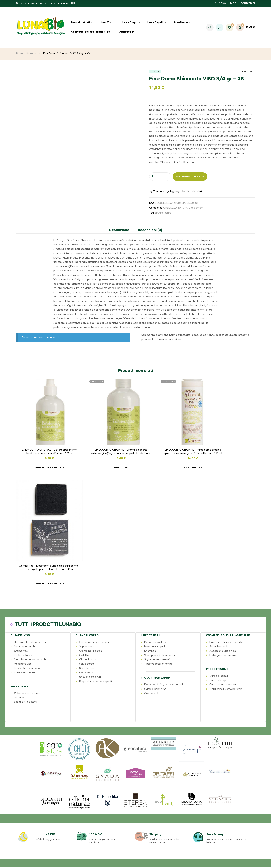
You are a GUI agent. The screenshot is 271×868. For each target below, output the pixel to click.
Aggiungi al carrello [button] (43, 457)
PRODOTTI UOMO (217, 555)
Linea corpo (33, 54)
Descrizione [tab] (119, 230)
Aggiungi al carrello (190, 177)
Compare (159, 191)
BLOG (233, 3)
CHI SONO (220, 3)
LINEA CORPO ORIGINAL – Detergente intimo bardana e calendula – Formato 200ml (44, 441)
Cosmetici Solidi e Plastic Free (90, 32)
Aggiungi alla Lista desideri (186, 191)
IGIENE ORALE (19, 572)
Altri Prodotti (128, 32)
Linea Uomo (180, 22)
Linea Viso (106, 22)
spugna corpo (163, 213)
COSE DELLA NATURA (176, 208)
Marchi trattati (80, 22)
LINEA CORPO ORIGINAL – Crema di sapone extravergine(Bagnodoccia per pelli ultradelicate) (105, 441)
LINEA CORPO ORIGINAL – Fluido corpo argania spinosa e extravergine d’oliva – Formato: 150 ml (166, 441)
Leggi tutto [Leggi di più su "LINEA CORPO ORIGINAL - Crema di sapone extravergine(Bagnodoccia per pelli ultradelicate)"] (104, 457)
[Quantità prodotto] (160, 177)
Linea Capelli (155, 22)
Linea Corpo (130, 22)
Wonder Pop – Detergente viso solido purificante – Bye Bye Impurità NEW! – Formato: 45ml (227, 453)
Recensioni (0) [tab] (150, 230)
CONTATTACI (248, 3)
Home (20, 54)
